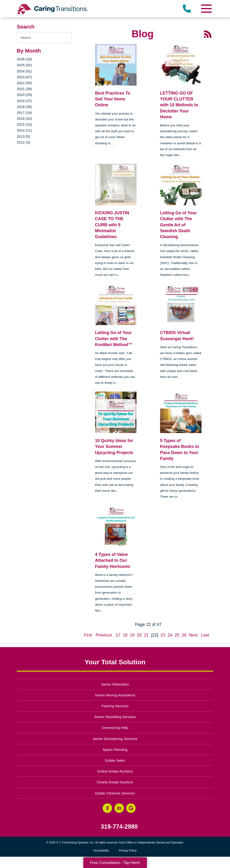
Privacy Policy (128, 851)
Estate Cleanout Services (115, 793)
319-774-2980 (119, 827)
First (88, 635)
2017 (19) (24, 113)
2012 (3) (23, 142)
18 (125, 635)
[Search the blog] (44, 38)
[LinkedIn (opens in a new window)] (119, 808)
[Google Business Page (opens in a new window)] (131, 808)
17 (118, 635)
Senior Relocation (115, 684)
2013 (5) (23, 136)
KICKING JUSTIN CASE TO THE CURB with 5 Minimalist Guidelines (112, 225)
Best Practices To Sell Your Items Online (113, 99)
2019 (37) (24, 101)
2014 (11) (24, 130)
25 (177, 635)
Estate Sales (115, 760)
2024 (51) (24, 71)
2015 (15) (24, 124)
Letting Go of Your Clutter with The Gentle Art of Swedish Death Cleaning (178, 225)
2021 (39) (24, 89)
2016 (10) (24, 118)
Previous (104, 635)
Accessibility (101, 851)
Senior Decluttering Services (115, 739)
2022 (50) (24, 83)
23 (163, 635)
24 (170, 635)
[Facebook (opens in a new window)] (107, 808)
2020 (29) (24, 95)
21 (146, 635)
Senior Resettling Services (115, 717)
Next (193, 635)
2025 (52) (24, 65)
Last (205, 635)
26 (184, 635)
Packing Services (115, 706)
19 (132, 635)
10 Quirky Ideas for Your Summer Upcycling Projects (114, 446)
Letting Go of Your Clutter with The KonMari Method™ (114, 339)
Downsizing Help (115, 728)
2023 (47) (24, 77)
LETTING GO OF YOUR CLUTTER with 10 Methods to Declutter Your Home (179, 105)
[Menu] (206, 9)
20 (139, 635)
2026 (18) (24, 59)
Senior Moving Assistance (115, 695)
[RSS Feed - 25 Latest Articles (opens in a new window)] (208, 34)
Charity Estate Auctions (115, 782)
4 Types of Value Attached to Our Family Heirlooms (113, 560)
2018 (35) (24, 107)
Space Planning (115, 750)
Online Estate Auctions (115, 771)
